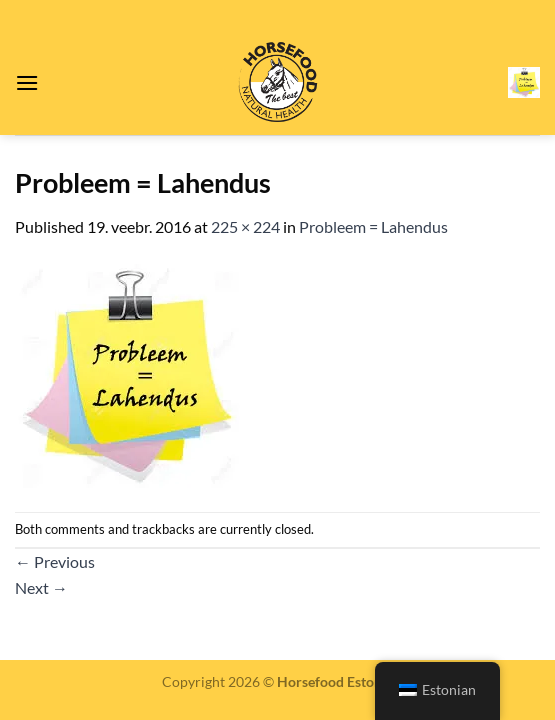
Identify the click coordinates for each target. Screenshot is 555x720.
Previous (55, 561)
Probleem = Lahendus (373, 226)
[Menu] (27, 82)
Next (41, 587)
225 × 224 (245, 226)
